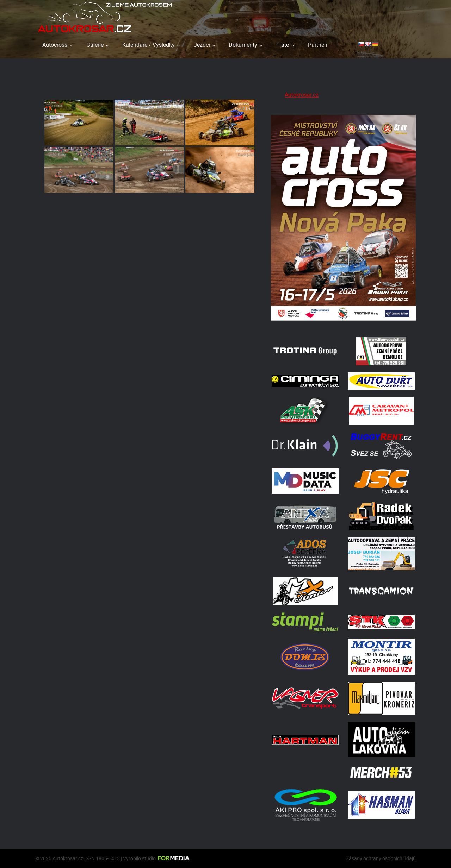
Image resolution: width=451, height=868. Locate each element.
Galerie (95, 45)
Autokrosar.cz (302, 95)
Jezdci (202, 45)
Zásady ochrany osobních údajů (381, 858)
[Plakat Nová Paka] (343, 321)
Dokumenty (243, 45)
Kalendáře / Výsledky (149, 45)
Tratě (283, 45)
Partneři (318, 45)
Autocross (55, 45)
